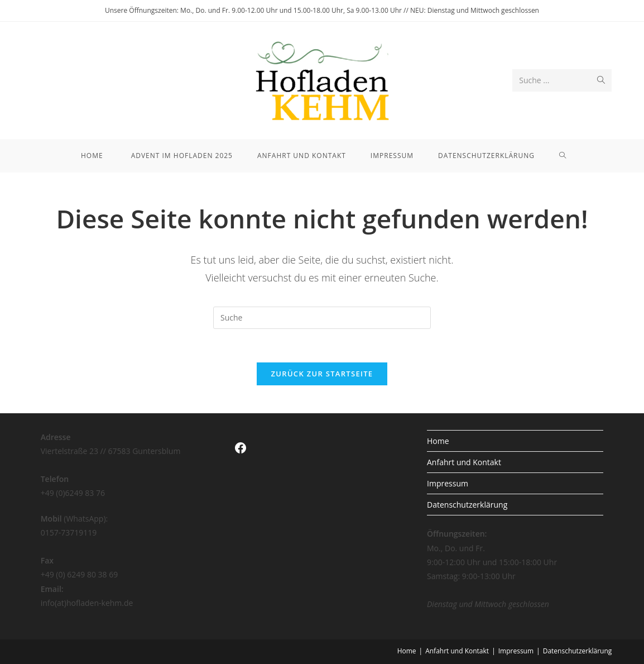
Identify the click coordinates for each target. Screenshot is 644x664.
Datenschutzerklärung (467, 505)
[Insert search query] (322, 318)
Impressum (448, 483)
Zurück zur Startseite (322, 374)
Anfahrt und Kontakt (464, 462)
